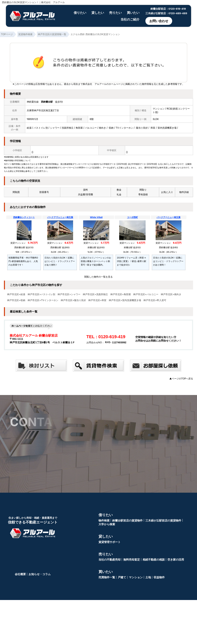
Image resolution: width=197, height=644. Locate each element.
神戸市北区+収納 (16, 300)
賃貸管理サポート (110, 542)
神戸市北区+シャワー (69, 294)
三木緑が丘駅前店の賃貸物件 (163, 520)
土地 (148, 577)
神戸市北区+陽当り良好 (73, 300)
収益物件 (159, 577)
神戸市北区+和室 (97, 300)
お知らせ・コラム (40, 574)
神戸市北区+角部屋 (121, 294)
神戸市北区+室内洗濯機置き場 (125, 300)
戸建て (122, 577)
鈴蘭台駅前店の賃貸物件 (127, 520)
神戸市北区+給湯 (16, 294)
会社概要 (20, 574)
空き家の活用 (176, 559)
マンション (136, 577)
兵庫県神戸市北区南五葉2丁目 (43, 110)
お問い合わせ (159, 21)
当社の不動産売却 (110, 559)
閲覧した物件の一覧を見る (98, 277)
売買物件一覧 (107, 577)
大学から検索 (107, 524)
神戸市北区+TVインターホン (43, 300)
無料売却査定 (132, 559)
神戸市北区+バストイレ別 (41, 294)
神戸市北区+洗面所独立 (95, 294)
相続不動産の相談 (154, 559)
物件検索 (104, 520)
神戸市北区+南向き (171, 294)
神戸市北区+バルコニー (146, 294)
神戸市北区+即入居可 (155, 300)
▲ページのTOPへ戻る (181, 379)
